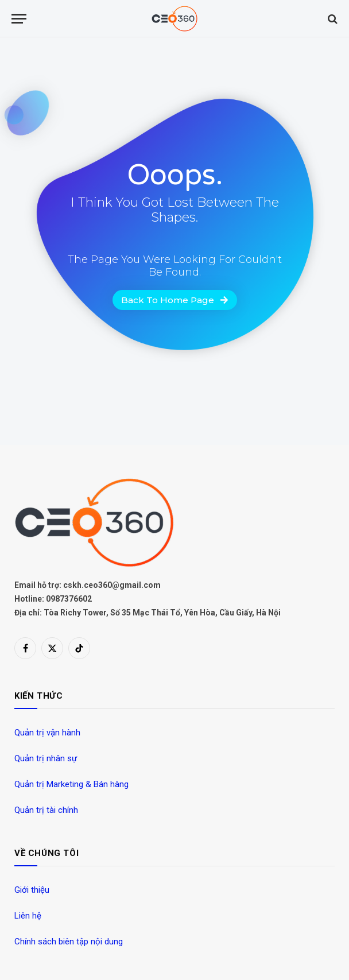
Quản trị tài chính (46, 810)
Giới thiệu (32, 890)
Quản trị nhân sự (46, 758)
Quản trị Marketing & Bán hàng (71, 784)
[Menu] (19, 19)
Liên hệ (28, 916)
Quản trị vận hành (47, 733)
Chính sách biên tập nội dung (69, 942)
